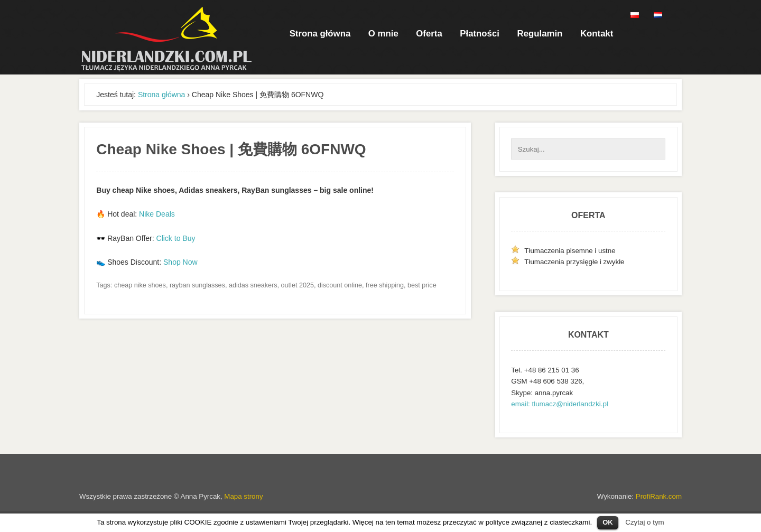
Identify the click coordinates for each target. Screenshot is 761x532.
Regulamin (540, 34)
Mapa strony (243, 496)
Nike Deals (157, 214)
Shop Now (180, 262)
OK (608, 522)
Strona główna (320, 34)
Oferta (429, 34)
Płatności (480, 34)
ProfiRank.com (659, 496)
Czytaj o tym (644, 522)
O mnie (383, 34)
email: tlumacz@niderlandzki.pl (559, 404)
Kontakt (597, 34)
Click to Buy (176, 238)
